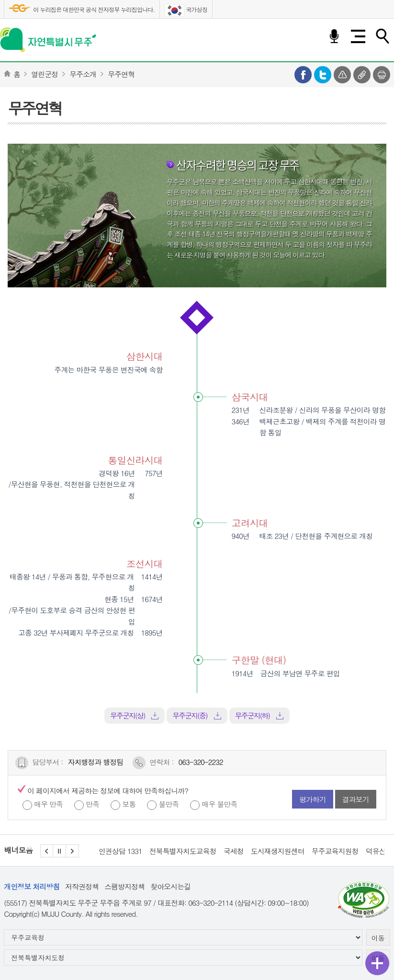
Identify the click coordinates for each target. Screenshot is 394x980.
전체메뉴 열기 (358, 36)
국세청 (234, 851)
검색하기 (382, 36)
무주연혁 (121, 74)
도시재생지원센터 (278, 851)
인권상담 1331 (120, 851)
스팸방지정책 (124, 886)
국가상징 (186, 11)
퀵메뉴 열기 (377, 963)
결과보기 (356, 799)
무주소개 (83, 74)
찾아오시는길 (170, 886)
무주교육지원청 (335, 851)
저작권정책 (82, 886)
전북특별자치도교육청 (183, 851)
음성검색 (334, 36)
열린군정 (45, 74)
